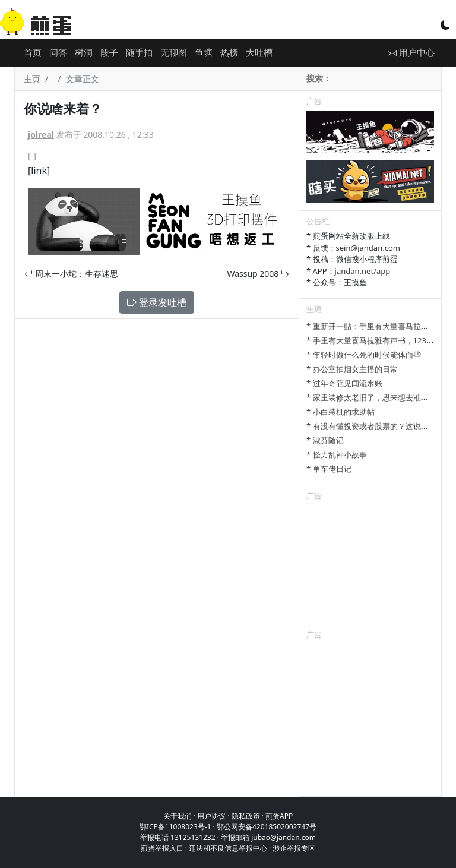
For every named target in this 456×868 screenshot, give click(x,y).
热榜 (229, 52)
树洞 (84, 52)
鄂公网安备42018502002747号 (267, 827)
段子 (109, 52)
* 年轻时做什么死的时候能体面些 (364, 355)
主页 (32, 79)
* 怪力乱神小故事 (337, 454)
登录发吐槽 (157, 302)
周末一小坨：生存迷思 (71, 274)
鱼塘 (204, 52)
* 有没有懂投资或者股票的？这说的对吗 (375, 426)
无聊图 (174, 52)
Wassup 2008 (258, 274)
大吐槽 (259, 52)
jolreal (41, 135)
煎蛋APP (279, 816)
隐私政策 (246, 816)
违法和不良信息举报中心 (228, 848)
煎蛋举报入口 (162, 848)
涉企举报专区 (294, 848)
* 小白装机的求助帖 (341, 412)
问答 (58, 52)
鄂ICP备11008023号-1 (175, 827)
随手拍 (139, 52)
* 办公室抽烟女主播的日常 (352, 369)
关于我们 (178, 816)
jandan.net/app (363, 271)
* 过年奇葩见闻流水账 (344, 383)
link (39, 171)
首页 (33, 52)
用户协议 (211, 816)
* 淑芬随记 (325, 440)
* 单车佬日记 (329, 469)
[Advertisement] (370, 564)
